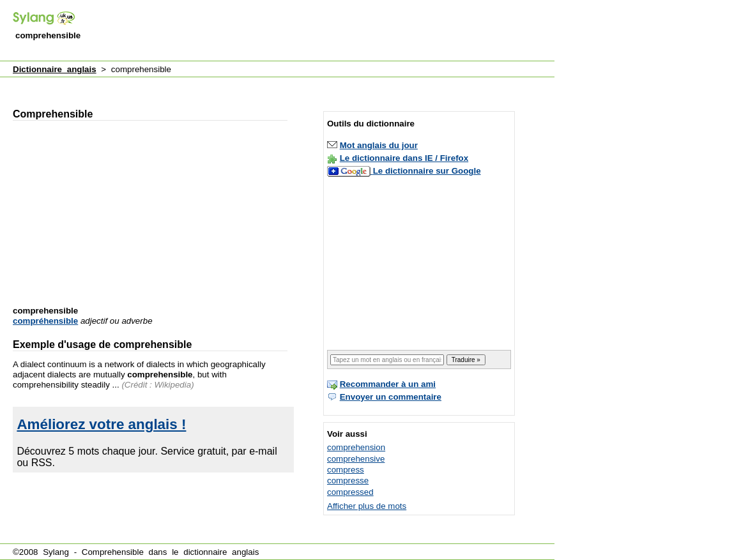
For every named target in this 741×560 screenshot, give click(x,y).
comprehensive (356, 459)
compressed (350, 492)
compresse (348, 481)
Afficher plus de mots (367, 506)
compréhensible (45, 321)
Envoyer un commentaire (391, 397)
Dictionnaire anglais (55, 69)
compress (346, 470)
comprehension (356, 447)
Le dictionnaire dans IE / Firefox (404, 158)
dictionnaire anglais (221, 552)
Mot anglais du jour (379, 145)
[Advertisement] (322, 31)
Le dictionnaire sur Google (427, 171)
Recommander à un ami (388, 384)
